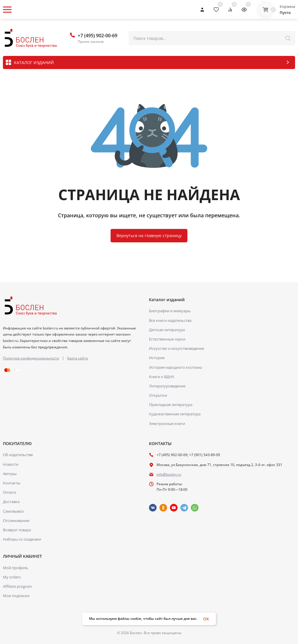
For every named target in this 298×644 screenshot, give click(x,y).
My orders (12, 577)
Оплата (9, 492)
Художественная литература (175, 414)
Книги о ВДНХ (162, 377)
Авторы (10, 474)
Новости (11, 464)
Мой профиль (16, 568)
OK (206, 619)
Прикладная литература (171, 405)
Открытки (158, 395)
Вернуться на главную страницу (149, 235)
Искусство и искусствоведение (177, 348)
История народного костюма (175, 367)
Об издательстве (18, 455)
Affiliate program (17, 586)
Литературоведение (167, 386)
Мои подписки (16, 596)
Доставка (11, 502)
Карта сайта (78, 358)
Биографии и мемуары (170, 311)
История (157, 358)
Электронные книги (167, 424)
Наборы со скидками (22, 539)
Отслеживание (16, 521)
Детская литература (167, 330)
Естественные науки (167, 339)
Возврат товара (17, 530)
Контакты (12, 483)
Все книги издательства (170, 320)
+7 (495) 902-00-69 (97, 36)
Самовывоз (13, 511)
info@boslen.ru (169, 474)
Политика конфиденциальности (31, 358)
